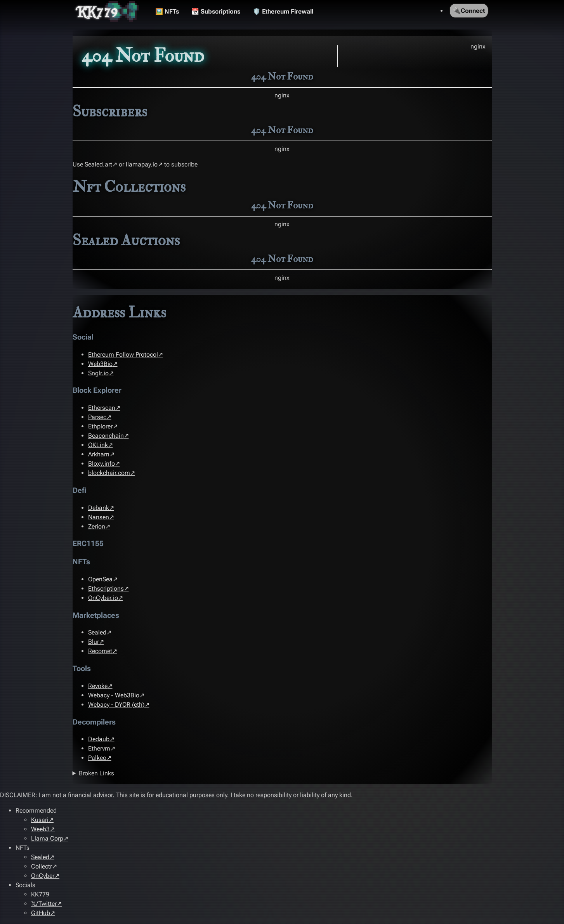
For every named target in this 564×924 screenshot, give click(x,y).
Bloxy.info (102, 464)
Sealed (97, 632)
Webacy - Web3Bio (114, 695)
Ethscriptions (106, 589)
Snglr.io (98, 373)
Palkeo (97, 758)
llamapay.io (142, 164)
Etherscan (102, 408)
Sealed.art (98, 164)
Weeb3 (40, 829)
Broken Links (96, 773)
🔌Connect (469, 11)
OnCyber (43, 876)
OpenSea (100, 579)
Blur (94, 642)
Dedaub (99, 739)
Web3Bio (100, 364)
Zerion (97, 526)
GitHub (41, 913)
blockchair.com (109, 473)
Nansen (99, 517)
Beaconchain (106, 436)
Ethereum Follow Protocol (123, 355)
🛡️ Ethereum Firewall (283, 11)
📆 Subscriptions (216, 11)
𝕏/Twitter (44, 904)
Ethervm (99, 748)
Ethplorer (100, 426)
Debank (99, 508)
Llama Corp (47, 838)
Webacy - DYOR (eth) (116, 705)
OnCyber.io (103, 598)
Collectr (42, 866)
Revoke (98, 686)
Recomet (100, 651)
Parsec (97, 417)
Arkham (99, 454)
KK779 (98, 12)
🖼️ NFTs (167, 11)
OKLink (98, 445)
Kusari (40, 820)
